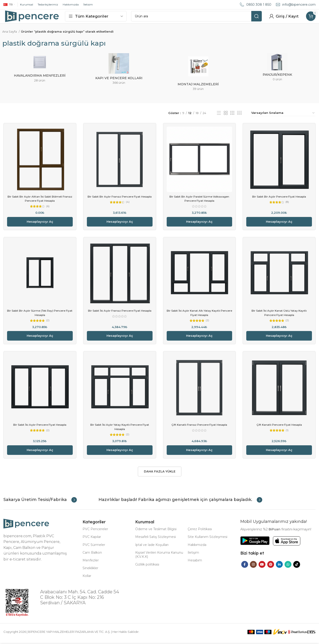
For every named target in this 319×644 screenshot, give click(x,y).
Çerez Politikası (200, 533)
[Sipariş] (283, 117)
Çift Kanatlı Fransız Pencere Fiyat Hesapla (199, 429)
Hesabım (195, 564)
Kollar (87, 580)
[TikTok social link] (297, 568)
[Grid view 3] (232, 117)
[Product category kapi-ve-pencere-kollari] (119, 75)
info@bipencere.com (299, 5)
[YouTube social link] (262, 568)
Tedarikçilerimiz (48, 4)
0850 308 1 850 (259, 5)
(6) (48, 211)
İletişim (193, 556)
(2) (48, 325)
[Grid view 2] (226, 117)
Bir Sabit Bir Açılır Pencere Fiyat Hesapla (279, 201)
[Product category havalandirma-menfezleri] (40, 73)
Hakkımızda (71, 4)
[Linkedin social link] (279, 568)
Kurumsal (27, 4)
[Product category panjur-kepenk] (278, 73)
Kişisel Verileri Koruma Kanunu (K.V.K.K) (159, 558)
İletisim (88, 4)
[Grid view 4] (239, 117)
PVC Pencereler (95, 533)
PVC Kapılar (92, 541)
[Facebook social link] (245, 568)
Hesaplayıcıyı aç (40, 226)
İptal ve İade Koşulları (152, 549)
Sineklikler (90, 572)
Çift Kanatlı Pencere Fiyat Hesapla (279, 429)
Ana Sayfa (10, 36)
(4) (128, 211)
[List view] (219, 117)
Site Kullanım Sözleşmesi (207, 541)
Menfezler (91, 564)
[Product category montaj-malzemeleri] (198, 78)
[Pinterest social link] (271, 568)
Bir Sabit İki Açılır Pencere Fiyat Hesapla (40, 429)
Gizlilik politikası (147, 568)
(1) (287, 434)
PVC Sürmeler (94, 549)
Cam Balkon (92, 556)
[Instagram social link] (253, 568)
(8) (287, 207)
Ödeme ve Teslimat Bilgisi (156, 533)
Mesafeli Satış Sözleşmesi (156, 541)
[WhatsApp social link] (288, 568)
